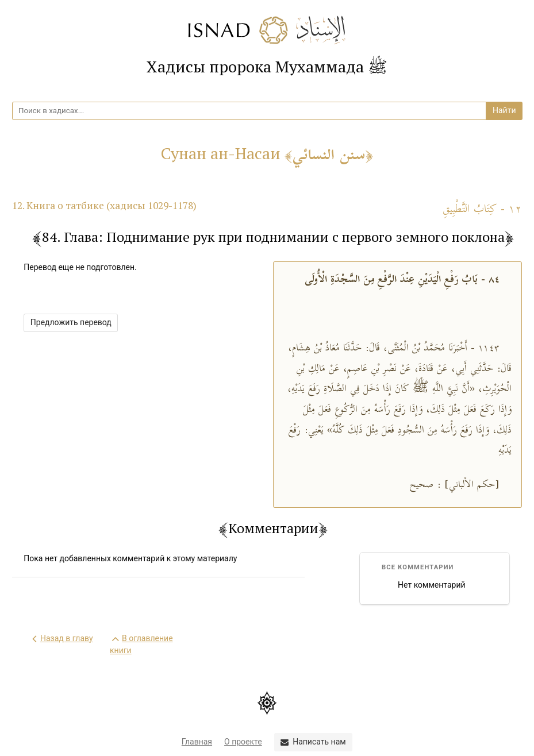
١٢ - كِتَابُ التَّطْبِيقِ (482, 209)
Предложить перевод (71, 322)
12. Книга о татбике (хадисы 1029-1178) (104, 205)
